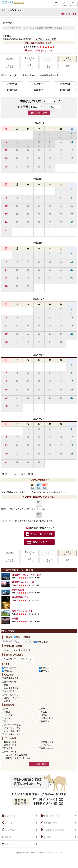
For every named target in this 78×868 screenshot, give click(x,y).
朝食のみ (8, 671)
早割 (12, 694)
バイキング (46, 745)
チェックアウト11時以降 (16, 755)
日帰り (26, 637)
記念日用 (8, 748)
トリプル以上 (47, 718)
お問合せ (7, 844)
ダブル (44, 715)
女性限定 (18, 758)
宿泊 (17, 637)
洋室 (43, 708)
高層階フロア (47, 721)
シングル (8, 715)
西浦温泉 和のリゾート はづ (26, 575)
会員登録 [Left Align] (64, 4)
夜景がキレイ (47, 748)
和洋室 (7, 712)
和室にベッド (47, 712)
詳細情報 (10, 59)
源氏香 (15, 619)
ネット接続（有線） (13, 731)
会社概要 (46, 837)
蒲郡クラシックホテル (22, 611)
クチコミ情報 (49, 66)
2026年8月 (39, 90)
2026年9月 (65, 90)
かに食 (7, 701)
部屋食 (11, 742)
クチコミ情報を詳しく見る (39, 50)
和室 (6, 708)
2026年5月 (39, 84)
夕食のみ (45, 668)
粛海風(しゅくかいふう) (23, 582)
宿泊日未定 (42, 642)
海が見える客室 (11, 688)
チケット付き (10, 752)
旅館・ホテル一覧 (49, 816)
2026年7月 (12, 90)
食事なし (45, 671)
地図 (39, 39)
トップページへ (9, 816)
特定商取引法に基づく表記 (53, 830)
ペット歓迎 (9, 691)
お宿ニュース (29, 66)
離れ (6, 721)
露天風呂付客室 (11, 678)
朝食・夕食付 (10, 668)
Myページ (7, 823)
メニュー (73, 4)
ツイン (7, 718)
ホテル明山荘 (18, 590)
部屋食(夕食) (10, 682)
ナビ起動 (51, 39)
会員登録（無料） (49, 823)
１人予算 (23, 107)
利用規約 (7, 837)
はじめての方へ (9, 830)
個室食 (48, 742)
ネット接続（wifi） (13, 734)
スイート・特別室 (12, 725)
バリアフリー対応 (12, 728)
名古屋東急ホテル (20, 597)
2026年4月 (12, 84)
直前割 (13, 698)
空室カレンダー (68, 59)
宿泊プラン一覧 (29, 59)
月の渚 (8, 23)
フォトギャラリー (10, 66)
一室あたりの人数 (39, 101)
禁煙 (6, 685)
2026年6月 (65, 84)
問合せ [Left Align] (56, 4)
